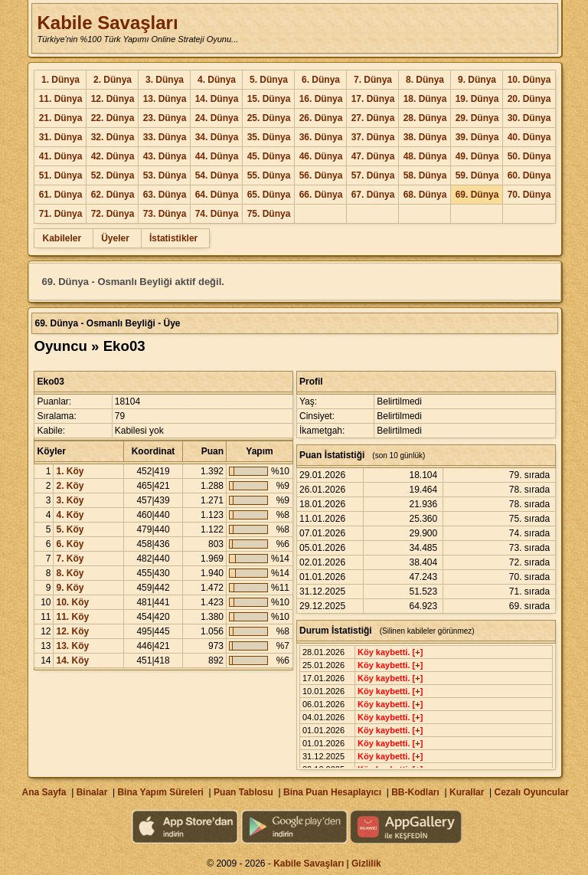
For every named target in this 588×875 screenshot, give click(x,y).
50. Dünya (529, 156)
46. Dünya (321, 156)
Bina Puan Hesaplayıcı (332, 792)
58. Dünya (425, 175)
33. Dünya (165, 137)
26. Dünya (321, 118)
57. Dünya (373, 175)
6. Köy (70, 544)
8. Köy (70, 573)
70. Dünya (529, 195)
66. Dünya (321, 195)
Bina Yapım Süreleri (160, 792)
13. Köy (72, 646)
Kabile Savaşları (107, 23)
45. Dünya (269, 156)
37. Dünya (373, 137)
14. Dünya (217, 99)
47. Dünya (373, 156)
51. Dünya (61, 175)
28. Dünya (425, 118)
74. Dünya (217, 214)
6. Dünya (321, 80)
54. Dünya (217, 175)
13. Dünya (165, 99)
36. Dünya (321, 137)
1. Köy (70, 471)
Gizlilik (366, 864)
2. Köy (70, 486)
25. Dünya (269, 118)
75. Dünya (269, 214)
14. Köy (72, 660)
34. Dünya (217, 137)
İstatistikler (173, 238)
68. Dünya (425, 195)
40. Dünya (529, 137)
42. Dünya (113, 156)
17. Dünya (373, 99)
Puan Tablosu (243, 792)
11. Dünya (61, 99)
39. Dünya (477, 137)
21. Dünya (61, 118)
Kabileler (62, 238)
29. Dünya (477, 118)
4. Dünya (217, 80)
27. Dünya (373, 118)
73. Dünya (165, 214)
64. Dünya (217, 195)
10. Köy (72, 602)
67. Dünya (373, 195)
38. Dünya (425, 137)
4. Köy (70, 515)
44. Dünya (217, 156)
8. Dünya (425, 80)
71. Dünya (61, 214)
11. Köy (72, 617)
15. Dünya (269, 99)
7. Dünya (373, 80)
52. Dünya (113, 175)
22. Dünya (113, 118)
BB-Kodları (415, 792)
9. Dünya (477, 80)
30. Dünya (529, 118)
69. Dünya (477, 195)
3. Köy (70, 500)
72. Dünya (113, 214)
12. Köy (72, 631)
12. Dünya (113, 99)
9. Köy (70, 588)
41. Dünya (61, 156)
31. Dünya (61, 137)
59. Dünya (477, 175)
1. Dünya (60, 80)
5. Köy (70, 529)
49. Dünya (477, 156)
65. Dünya (269, 195)
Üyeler (115, 238)
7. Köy (70, 559)
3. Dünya (165, 80)
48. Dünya (425, 156)
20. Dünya (529, 99)
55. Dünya (269, 175)
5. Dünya (269, 80)
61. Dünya (61, 195)
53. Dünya (165, 175)
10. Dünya (529, 80)
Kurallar (467, 792)
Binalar (92, 792)
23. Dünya (165, 118)
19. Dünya (477, 99)
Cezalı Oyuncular (531, 792)
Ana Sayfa (44, 792)
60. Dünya (529, 175)
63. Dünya (165, 195)
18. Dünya (425, 99)
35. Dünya (269, 137)
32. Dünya (113, 137)
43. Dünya (165, 156)
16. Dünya (321, 99)
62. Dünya (113, 195)
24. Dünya (217, 118)
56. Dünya (321, 175)
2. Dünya (113, 80)
